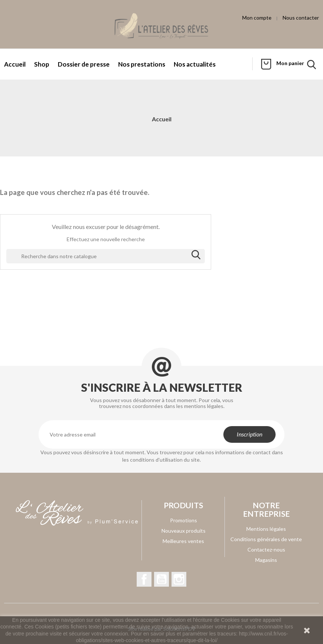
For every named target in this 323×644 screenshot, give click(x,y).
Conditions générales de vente (266, 539)
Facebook (144, 579)
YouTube (161, 579)
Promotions (184, 520)
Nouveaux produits (184, 531)
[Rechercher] (106, 256)
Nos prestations (142, 64)
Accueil (15, 64)
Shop (42, 64)
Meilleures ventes (183, 541)
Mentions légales (266, 529)
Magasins (266, 560)
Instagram (179, 579)
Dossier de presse (84, 64)
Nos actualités (195, 64)
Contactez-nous (266, 549)
